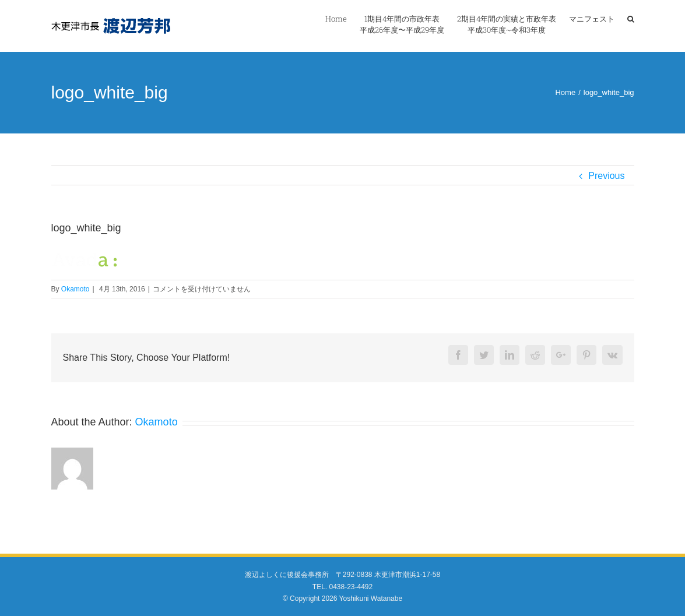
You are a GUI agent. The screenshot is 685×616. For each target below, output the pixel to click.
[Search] (631, 24)
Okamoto (75, 289)
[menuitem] (342, 24)
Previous (606, 176)
